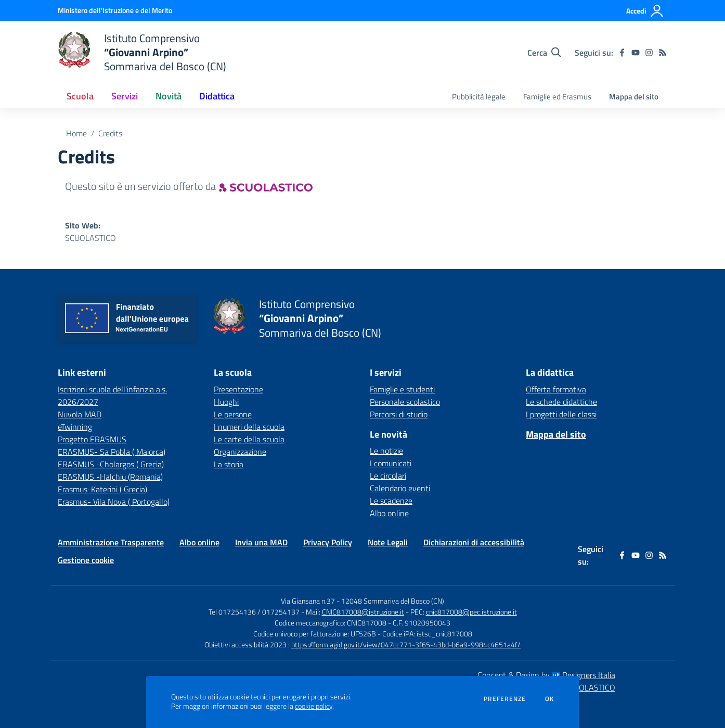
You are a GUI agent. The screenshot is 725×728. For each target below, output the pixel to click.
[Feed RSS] (663, 53)
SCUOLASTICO (90, 238)
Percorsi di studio (399, 414)
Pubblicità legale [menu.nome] (479, 97)
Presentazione (238, 389)
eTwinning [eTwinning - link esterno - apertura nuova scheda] (75, 427)
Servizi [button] (125, 96)
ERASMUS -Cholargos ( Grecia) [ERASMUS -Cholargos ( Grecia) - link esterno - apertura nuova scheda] (111, 464)
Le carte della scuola (249, 439)
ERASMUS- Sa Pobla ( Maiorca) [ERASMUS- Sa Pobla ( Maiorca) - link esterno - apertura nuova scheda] (112, 452)
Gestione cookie (86, 560)
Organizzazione (240, 452)
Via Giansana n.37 (308, 601)
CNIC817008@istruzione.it (363, 612)
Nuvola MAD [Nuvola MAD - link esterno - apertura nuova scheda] (80, 414)
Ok (550, 699)
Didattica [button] (217, 96)
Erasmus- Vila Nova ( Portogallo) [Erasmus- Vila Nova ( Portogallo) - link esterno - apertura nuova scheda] (114, 502)
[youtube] (636, 53)
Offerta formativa (556, 389)
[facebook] (622, 53)
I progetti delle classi (561, 414)
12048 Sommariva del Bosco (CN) (393, 601)
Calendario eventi (400, 488)
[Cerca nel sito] (544, 53)
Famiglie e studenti (402, 389)
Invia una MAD (261, 542)
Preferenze (505, 699)
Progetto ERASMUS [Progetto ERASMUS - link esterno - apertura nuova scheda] (92, 439)
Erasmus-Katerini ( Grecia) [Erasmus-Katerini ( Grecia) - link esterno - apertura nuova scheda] (102, 489)
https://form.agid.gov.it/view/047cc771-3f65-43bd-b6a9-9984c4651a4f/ (406, 644)
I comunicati (391, 463)
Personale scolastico (405, 402)
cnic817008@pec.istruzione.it (471, 612)
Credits (110, 133)
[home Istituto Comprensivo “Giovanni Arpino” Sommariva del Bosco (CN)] (142, 52)
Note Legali (388, 542)
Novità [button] (169, 96)
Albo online (389, 513)
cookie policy (314, 706)
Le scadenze (391, 501)
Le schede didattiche (561, 402)
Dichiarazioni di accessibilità (474, 542)
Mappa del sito (634, 97)
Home (76, 133)
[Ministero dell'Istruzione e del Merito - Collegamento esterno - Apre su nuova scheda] (115, 10)
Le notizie (386, 451)
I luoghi (226, 402)
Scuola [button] (80, 96)
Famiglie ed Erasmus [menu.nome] (557, 97)
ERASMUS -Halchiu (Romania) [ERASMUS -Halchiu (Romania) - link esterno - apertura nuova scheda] (110, 477)
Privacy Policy (328, 542)
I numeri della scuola (249, 427)
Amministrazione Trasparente (111, 542)
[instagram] (649, 53)
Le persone (233, 414)
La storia (229, 464)
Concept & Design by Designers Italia (546, 675)
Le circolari (388, 476)
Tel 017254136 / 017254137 (254, 612)
